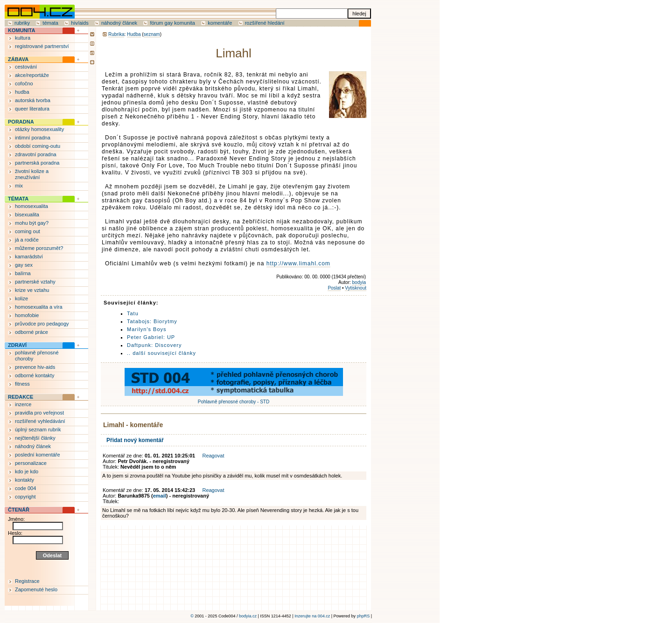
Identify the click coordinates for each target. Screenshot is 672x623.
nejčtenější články (35, 438)
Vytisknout (356, 288)
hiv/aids (80, 23)
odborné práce (31, 332)
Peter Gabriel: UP (151, 337)
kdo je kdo (27, 471)
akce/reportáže (32, 75)
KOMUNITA (21, 30)
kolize (21, 298)
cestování (26, 67)
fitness (22, 384)
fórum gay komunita (172, 23)
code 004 (25, 488)
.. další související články (161, 353)
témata (50, 23)
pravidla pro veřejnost (39, 413)
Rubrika (116, 34)
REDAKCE (21, 397)
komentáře (220, 23)
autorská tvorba (33, 100)
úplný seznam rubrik (38, 429)
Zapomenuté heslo (36, 589)
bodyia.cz (248, 616)
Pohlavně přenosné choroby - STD (234, 399)
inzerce (23, 404)
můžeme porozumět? (39, 248)
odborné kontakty (35, 375)
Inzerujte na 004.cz (312, 616)
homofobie (27, 315)
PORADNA (21, 122)
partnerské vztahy (35, 282)
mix (19, 186)
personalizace (31, 463)
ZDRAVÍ (17, 345)
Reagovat (213, 456)
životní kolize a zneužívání (32, 174)
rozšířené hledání (265, 23)
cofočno (24, 83)
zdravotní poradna (36, 154)
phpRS (364, 616)
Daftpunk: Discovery (154, 345)
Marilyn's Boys (147, 329)
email (160, 496)
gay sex (24, 265)
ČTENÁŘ (19, 510)
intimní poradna (33, 138)
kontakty (24, 480)
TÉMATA (18, 199)
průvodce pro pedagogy (42, 324)
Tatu (133, 313)
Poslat (334, 288)
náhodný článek (119, 23)
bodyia (359, 282)
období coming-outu (38, 146)
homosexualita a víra (39, 307)
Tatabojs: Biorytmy (152, 321)
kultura (23, 38)
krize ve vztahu (32, 290)
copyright (25, 497)
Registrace (27, 581)
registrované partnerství (42, 46)
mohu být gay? (32, 223)
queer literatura (32, 109)
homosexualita (31, 206)
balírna (23, 273)
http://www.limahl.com (298, 263)
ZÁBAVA (18, 59)
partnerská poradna (37, 163)
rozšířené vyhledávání (40, 421)
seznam (152, 34)
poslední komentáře (38, 455)
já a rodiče (27, 240)
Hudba (134, 34)
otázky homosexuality (39, 129)
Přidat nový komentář (135, 440)
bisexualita (27, 215)
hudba (22, 92)
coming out (28, 231)
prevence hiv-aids (35, 367)
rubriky (22, 23)
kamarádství (29, 256)
